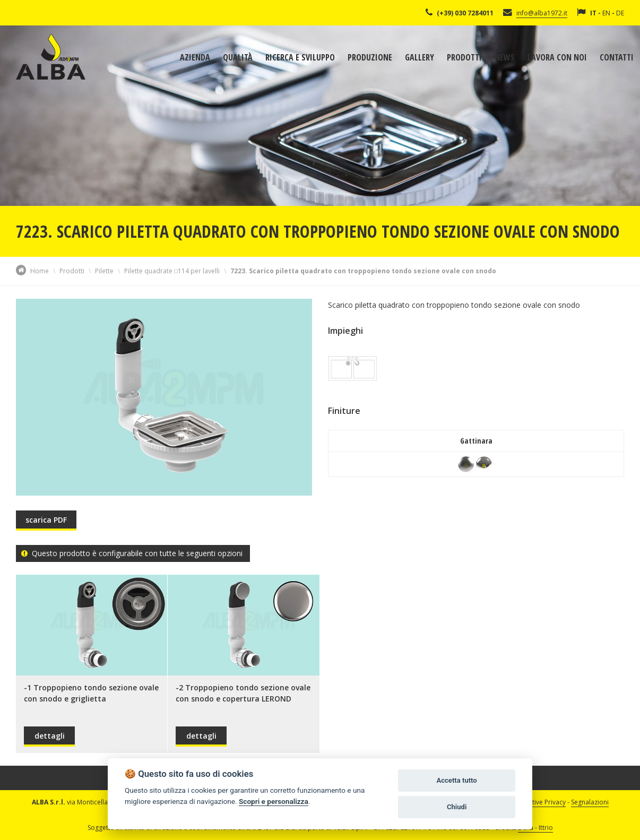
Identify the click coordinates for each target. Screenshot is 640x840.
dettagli (50, 736)
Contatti (617, 57)
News (505, 57)
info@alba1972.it (542, 13)
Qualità (238, 57)
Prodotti (464, 57)
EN (606, 13)
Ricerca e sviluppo (300, 57)
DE (620, 13)
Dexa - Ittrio (535, 828)
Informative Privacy (537, 802)
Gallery (420, 57)
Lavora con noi (557, 57)
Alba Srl (51, 57)
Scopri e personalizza (274, 801)
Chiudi (457, 807)
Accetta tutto (456, 780)
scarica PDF (46, 520)
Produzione (370, 57)
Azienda (195, 57)
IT (593, 13)
